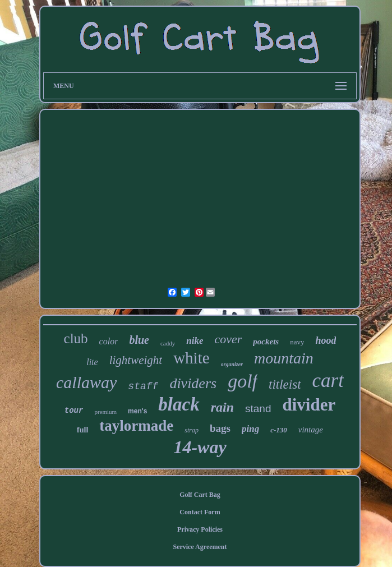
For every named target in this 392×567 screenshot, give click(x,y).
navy (297, 342)
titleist (285, 384)
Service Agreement (200, 547)
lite (92, 362)
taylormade (136, 426)
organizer (232, 364)
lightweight (136, 360)
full (82, 430)
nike (195, 341)
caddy (168, 343)
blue (139, 340)
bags (220, 428)
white (191, 358)
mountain (284, 358)
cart (328, 381)
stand (258, 409)
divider (309, 405)
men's (137, 411)
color (109, 341)
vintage (311, 430)
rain (222, 407)
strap (192, 430)
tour (74, 411)
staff (143, 386)
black (179, 404)
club (76, 338)
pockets (266, 342)
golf (243, 381)
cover (228, 339)
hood (326, 340)
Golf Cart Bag (200, 495)
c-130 (279, 430)
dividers (193, 383)
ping (250, 429)
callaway (86, 382)
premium (105, 412)
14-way (200, 447)
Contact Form (200, 512)
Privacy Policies (200, 529)
